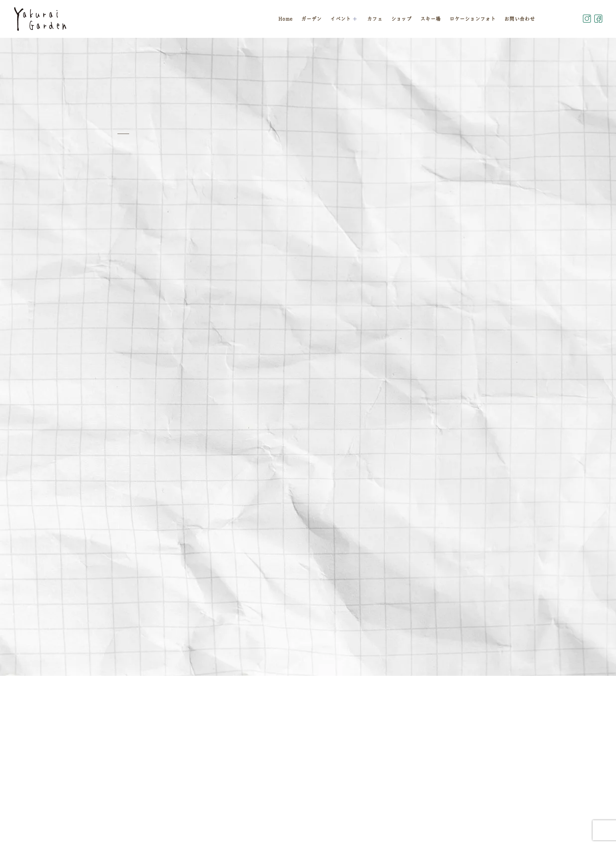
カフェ (375, 19)
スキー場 (430, 19)
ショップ (401, 19)
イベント (344, 19)
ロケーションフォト (472, 19)
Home (285, 19)
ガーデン (311, 19)
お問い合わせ (520, 19)
